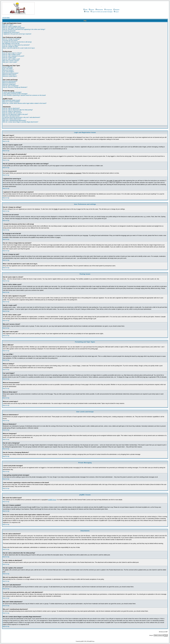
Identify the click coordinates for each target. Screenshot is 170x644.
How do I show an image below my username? (16, 45)
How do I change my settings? (11, 39)
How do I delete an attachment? (12, 111)
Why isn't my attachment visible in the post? (15, 114)
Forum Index (6, 18)
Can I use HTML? (8, 69)
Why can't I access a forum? (11, 61)
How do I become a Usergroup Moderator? (15, 87)
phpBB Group (52, 500)
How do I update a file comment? (12, 113)
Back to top (6, 141)
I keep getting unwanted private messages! (15, 94)
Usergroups (108, 10)
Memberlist (99, 10)
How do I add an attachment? (11, 108)
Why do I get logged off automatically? (14, 28)
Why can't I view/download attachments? (14, 120)
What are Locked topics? (10, 76)
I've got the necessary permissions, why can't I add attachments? (21, 117)
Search (92, 10)
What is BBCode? (8, 67)
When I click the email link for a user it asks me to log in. (19, 48)
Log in (116, 12)
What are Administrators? (10, 81)
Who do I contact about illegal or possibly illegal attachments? (20, 122)
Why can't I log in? (8, 25)
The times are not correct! (10, 40)
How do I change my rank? (10, 47)
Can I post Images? (8, 72)
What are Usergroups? (9, 84)
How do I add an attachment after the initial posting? (18, 110)
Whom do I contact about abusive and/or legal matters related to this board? (25, 103)
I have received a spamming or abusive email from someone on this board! (24, 95)
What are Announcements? (11, 73)
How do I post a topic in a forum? (12, 53)
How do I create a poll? (9, 58)
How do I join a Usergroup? (11, 86)
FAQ (85, 10)
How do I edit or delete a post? (12, 55)
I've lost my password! (9, 31)
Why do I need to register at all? (12, 26)
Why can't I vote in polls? (10, 62)
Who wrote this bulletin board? (11, 100)
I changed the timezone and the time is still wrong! (17, 42)
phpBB (82, 641)
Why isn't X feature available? (11, 102)
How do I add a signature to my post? (13, 56)
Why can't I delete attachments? (12, 119)
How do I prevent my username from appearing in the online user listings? (24, 29)
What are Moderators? (9, 83)
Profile (87, 12)
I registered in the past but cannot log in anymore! (17, 34)
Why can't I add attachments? (11, 116)
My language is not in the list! (11, 43)
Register (116, 10)
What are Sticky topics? (9, 75)
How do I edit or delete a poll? (11, 59)
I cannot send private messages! (12, 92)
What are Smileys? (8, 70)
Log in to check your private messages (102, 12)
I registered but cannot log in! (11, 32)
